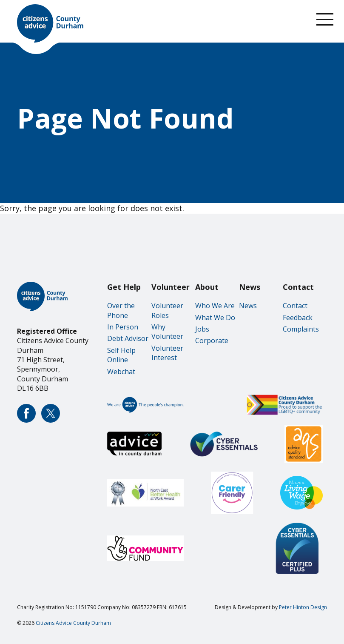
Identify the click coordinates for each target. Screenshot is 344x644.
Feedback (298, 318)
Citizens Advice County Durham (73, 623)
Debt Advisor (128, 338)
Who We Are (215, 306)
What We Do (215, 318)
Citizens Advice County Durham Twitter (51, 413)
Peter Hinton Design (303, 607)
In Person (123, 327)
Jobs (202, 329)
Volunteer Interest (167, 353)
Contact (295, 306)
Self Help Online (121, 355)
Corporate (212, 341)
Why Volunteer (167, 332)
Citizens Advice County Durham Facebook (26, 413)
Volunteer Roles (167, 310)
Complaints (301, 329)
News (248, 306)
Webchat (121, 372)
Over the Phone (121, 310)
